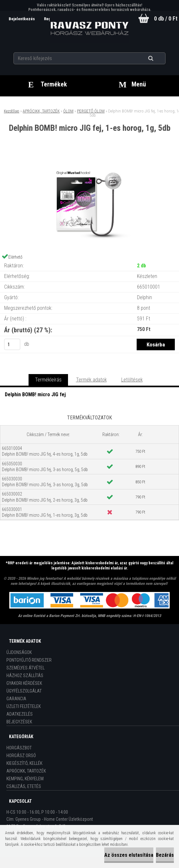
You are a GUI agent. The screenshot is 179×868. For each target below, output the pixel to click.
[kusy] (12, 344)
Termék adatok (91, 380)
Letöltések (132, 380)
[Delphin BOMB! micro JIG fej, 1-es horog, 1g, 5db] (89, 159)
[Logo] (89, 29)
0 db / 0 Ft (166, 18)
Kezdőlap (12, 111)
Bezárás (165, 855)
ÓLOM (68, 111)
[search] (159, 58)
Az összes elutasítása (129, 855)
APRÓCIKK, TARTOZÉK (41, 111)
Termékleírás (48, 380)
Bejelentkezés (22, 19)
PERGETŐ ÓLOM (91, 111)
